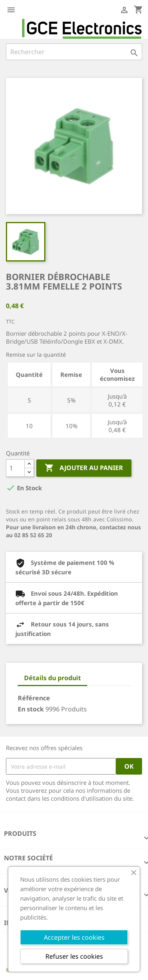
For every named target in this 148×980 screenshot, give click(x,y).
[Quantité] (15, 468)
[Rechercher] (74, 52)
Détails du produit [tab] (52, 678)
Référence (34, 698)
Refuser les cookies (74, 956)
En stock (31, 709)
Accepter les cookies (74, 937)
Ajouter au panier (84, 468)
